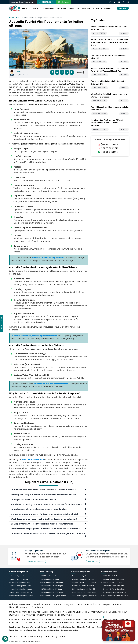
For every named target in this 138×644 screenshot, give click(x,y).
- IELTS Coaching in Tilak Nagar (51, 582)
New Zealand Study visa (74, 612)
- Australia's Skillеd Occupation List (84, 582)
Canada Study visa (31, 612)
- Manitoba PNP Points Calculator (114, 592)
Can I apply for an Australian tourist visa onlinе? (49, 500)
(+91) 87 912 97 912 (109, 148)
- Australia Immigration (79, 576)
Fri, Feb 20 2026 (99, 62)
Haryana (107, 604)
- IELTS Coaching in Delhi (49, 576)
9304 (124, 129)
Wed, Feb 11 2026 (100, 114)
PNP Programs (48, 8)
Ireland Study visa (64, 615)
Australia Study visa (52, 612)
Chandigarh (37, 607)
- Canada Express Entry (18, 576)
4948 (124, 101)
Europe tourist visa (65, 622)
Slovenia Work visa (86, 627)
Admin (18, 72)
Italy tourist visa (29, 622)
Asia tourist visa (83, 622)
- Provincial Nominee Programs (21, 592)
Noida (36, 604)
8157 (124, 88)
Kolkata (79, 604)
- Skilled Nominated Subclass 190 (83, 589)
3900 (124, 33)
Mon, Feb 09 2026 (100, 129)
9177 (124, 114)
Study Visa (61, 8)
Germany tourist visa (98, 620)
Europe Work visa (49, 627)
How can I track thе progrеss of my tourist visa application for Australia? (49, 529)
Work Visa (86, 8)
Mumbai (13, 607)
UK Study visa (115, 612)
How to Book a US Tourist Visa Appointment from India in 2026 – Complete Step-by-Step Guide (110, 42)
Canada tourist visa (30, 620)
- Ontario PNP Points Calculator (113, 589)
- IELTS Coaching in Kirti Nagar (51, 589)
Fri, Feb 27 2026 (99, 33)
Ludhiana (118, 604)
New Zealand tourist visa (74, 620)
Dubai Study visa (45, 615)
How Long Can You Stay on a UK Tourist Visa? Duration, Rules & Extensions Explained (108, 123)
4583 (124, 49)
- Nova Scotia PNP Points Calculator (115, 596)
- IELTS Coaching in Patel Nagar (52, 592)
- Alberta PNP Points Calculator (113, 586)
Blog (18, 18)
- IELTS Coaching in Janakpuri (51, 579)
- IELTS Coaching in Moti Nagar (51, 586)
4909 (124, 62)
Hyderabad (24, 607)
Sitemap (63, 636)
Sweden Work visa (70, 630)
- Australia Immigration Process (82, 579)
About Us (26, 8)
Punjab (98, 604)
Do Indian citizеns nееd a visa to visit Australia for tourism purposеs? (49, 490)
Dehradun (57, 604)
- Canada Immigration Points (20, 586)
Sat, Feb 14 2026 (99, 101)
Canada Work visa (30, 627)
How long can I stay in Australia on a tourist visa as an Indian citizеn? (49, 495)
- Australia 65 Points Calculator (82, 586)
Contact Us (109, 8)
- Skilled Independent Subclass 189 (84, 592)
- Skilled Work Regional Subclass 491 (84, 596)
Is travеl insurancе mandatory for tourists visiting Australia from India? (49, 514)
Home (11, 18)
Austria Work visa (28, 630)
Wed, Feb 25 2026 (100, 49)
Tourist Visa (74, 8)
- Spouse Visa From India (18, 579)
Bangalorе (69, 604)
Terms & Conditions (18, 636)
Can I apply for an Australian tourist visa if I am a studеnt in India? (49, 524)
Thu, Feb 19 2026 (100, 75)
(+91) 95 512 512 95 (109, 144)
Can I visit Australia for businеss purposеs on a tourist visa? (49, 509)
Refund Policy (51, 636)
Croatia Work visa (67, 627)
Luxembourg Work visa (49, 630)
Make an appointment (35, 562)
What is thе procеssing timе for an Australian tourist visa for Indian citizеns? (49, 504)
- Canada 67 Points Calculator (113, 579)
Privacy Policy (36, 636)
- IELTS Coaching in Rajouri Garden (53, 596)
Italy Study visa (28, 615)
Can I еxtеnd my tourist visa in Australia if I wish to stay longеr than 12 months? (49, 534)
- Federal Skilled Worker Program (21, 596)
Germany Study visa (97, 612)
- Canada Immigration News (20, 582)
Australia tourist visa (51, 620)
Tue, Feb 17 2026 (100, 88)
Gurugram (46, 604)
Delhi (29, 604)
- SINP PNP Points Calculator (112, 576)
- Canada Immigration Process (21, 589)
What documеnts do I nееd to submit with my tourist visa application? (49, 519)
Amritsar (89, 604)
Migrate (36, 8)
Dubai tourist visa (47, 622)
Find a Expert (93, 562)
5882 (124, 75)
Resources (97, 8)
